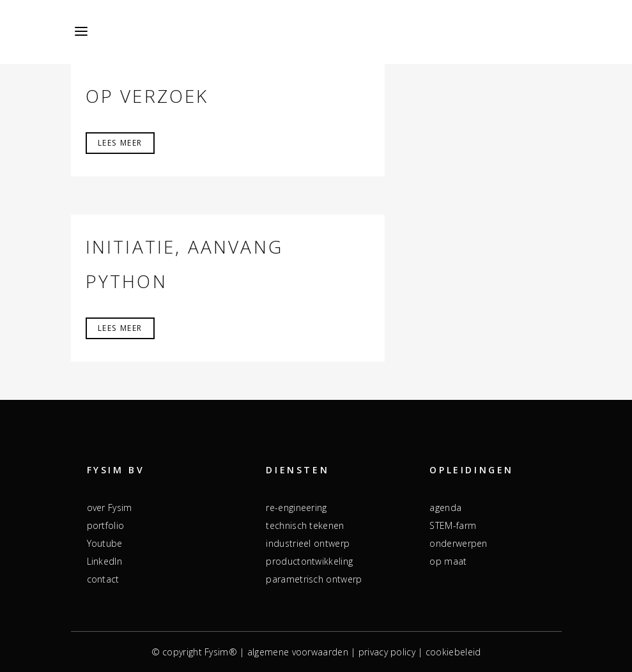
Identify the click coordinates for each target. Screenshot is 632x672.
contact (103, 579)
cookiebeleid (453, 652)
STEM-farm (453, 525)
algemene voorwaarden (298, 652)
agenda (445, 508)
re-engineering (296, 508)
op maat (448, 561)
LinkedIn (104, 561)
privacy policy (387, 652)
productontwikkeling (309, 561)
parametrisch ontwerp (314, 579)
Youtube (105, 543)
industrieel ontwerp (308, 543)
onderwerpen (458, 543)
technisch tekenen (305, 525)
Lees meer (120, 143)
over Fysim (110, 508)
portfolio (106, 525)
